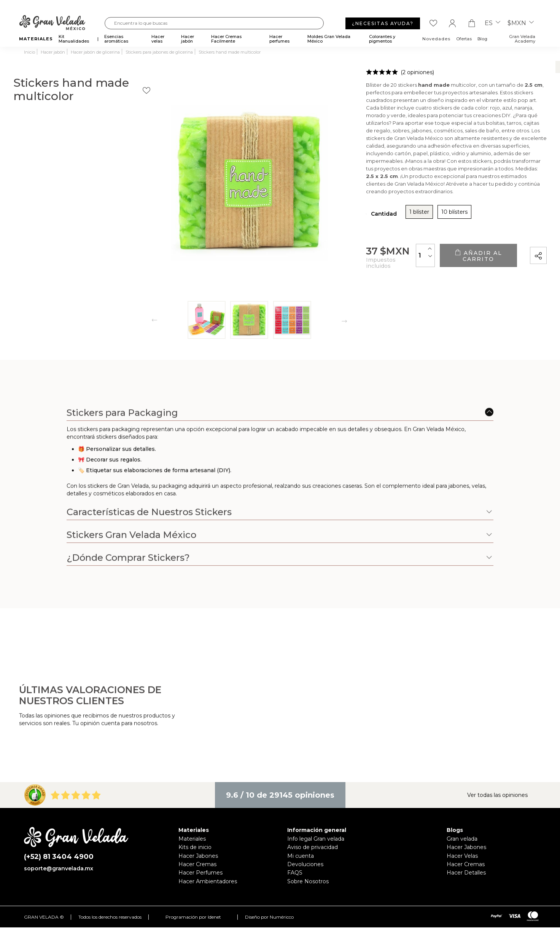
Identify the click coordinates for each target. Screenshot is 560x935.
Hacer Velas (462, 856)
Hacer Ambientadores (208, 881)
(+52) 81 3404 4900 (59, 857)
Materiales (192, 839)
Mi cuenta (301, 856)
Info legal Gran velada (316, 839)
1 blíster (353, 215)
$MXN (521, 23)
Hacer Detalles (466, 873)
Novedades (436, 39)
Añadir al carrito (456, 255)
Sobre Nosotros (308, 881)
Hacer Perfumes (200, 873)
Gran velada (462, 839)
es (492, 23)
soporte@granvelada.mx (59, 868)
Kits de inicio (195, 847)
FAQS (295, 873)
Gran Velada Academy (522, 39)
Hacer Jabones (198, 856)
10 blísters (388, 215)
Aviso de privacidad (313, 847)
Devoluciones (305, 864)
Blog (482, 39)
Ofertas (464, 39)
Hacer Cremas (197, 864)
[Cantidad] (382, 255)
